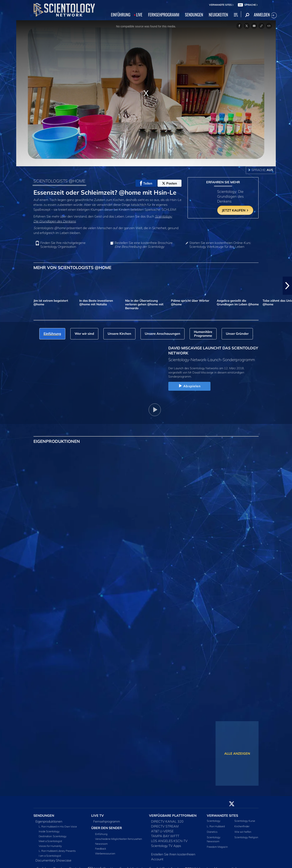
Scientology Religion (246, 837)
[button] (287, 286)
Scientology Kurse (245, 821)
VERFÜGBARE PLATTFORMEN (173, 815)
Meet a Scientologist (50, 841)
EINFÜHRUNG (121, 15)
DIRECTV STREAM (165, 826)
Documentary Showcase (53, 860)
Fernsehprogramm (107, 821)
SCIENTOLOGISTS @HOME (59, 181)
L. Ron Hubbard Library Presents (57, 851)
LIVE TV (98, 815)
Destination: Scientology (53, 836)
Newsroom (101, 844)
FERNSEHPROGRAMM (164, 15)
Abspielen (189, 386)
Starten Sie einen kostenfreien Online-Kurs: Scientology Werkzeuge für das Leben (220, 245)
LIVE (139, 15)
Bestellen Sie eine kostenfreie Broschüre (144, 245)
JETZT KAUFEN (235, 210)
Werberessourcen (105, 853)
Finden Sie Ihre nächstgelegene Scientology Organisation (63, 245)
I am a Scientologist (50, 856)
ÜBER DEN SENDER (107, 828)
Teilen (146, 183)
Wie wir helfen (243, 832)
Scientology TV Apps (166, 846)
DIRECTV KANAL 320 (167, 821)
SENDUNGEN (194, 15)
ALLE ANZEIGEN (237, 753)
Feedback (101, 849)
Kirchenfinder (242, 826)
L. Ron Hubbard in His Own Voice (58, 826)
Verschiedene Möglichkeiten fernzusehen (119, 839)
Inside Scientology (49, 831)
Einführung (101, 834)
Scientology (214, 821)
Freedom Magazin (217, 847)
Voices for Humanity (50, 846)
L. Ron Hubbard (216, 826)
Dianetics (212, 832)
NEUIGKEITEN (218, 15)
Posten (170, 183)
